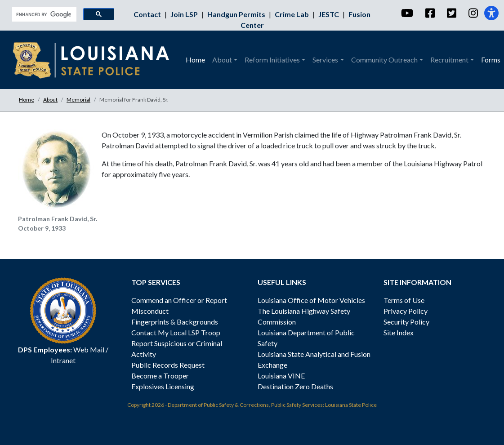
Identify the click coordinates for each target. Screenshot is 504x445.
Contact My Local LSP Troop (176, 332)
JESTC (329, 14)
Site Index (399, 332)
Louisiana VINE (281, 376)
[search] (43, 14)
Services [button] (325, 60)
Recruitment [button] (449, 60)
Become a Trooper (160, 376)
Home (195, 60)
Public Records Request (168, 365)
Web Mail (89, 349)
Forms (491, 60)
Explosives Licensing (163, 386)
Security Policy (406, 322)
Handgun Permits (237, 14)
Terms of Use (404, 300)
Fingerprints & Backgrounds (175, 322)
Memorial (78, 100)
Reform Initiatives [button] (272, 60)
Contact (148, 14)
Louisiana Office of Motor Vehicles (311, 300)
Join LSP (185, 14)
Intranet (63, 360)
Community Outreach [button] (384, 60)
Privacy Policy (406, 311)
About (50, 100)
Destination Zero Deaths (295, 386)
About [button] (222, 60)
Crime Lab (292, 14)
